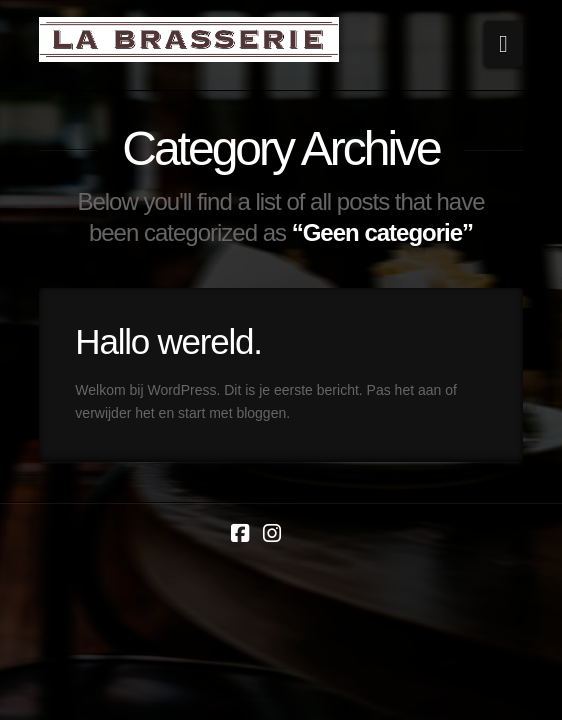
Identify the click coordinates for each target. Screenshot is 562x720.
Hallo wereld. (168, 341)
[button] (503, 44)
